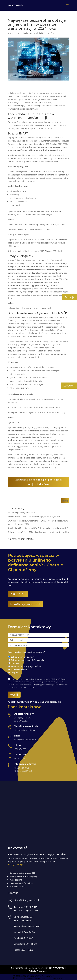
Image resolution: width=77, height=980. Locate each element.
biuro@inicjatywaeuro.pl (25, 604)
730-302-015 (18, 594)
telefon (18, 745)
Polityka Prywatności (38, 971)
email (17, 736)
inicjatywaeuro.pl (15, 865)
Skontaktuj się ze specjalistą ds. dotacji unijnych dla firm (38, 482)
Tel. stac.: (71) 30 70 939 (26, 911)
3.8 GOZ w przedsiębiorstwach (21, 513)
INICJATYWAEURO (57, 968)
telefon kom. (21, 755)
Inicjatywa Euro (30, 33)
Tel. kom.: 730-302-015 (26, 907)
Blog (53, 33)
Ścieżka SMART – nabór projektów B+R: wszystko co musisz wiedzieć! (38, 528)
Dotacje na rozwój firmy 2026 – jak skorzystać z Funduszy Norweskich (38, 532)
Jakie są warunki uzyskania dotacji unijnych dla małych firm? (34, 517)
